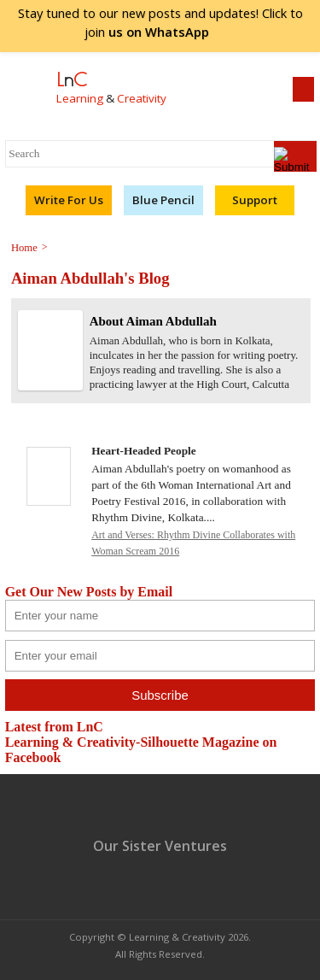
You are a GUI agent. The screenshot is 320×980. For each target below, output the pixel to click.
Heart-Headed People (144, 451)
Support (255, 200)
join (160, 32)
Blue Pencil (163, 200)
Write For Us (69, 200)
